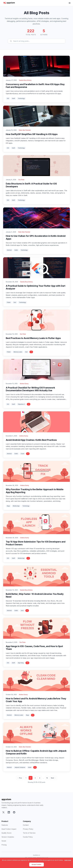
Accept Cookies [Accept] (36, 865)
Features (5, 825)
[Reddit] (14, 813)
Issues (4, 841)
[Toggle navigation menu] (70, 3)
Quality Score (6, 833)
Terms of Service (29, 833)
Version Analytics (8, 837)
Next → (53, 778)
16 (47, 778)
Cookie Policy (28, 837)
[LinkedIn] (9, 813)
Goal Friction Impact (9, 829)
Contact (26, 825)
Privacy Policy (28, 829)
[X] (3, 813)
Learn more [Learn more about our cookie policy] (68, 860)
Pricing (4, 845)
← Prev (20, 778)
